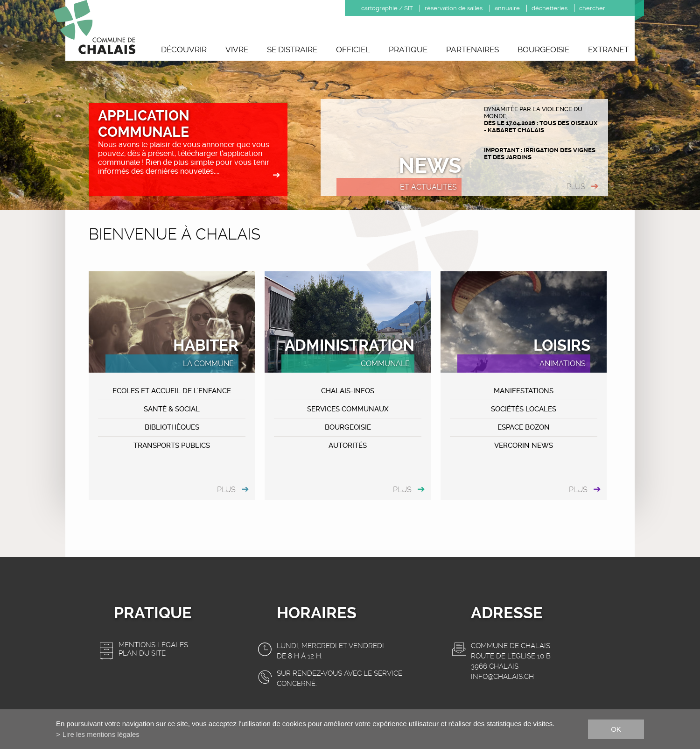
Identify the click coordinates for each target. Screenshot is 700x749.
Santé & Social (172, 409)
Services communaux (348, 409)
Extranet (608, 49)
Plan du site (142, 653)
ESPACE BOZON (524, 427)
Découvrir (184, 49)
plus (576, 187)
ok (616, 729)
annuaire (507, 8)
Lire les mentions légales (101, 734)
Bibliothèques (172, 427)
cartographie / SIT (387, 8)
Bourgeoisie (543, 49)
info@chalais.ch (502, 677)
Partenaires (472, 49)
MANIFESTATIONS (524, 391)
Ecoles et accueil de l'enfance (172, 391)
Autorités (348, 445)
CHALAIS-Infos (348, 391)
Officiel (353, 49)
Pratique (408, 49)
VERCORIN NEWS (524, 445)
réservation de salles (454, 8)
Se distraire (292, 49)
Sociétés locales (524, 409)
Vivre (237, 49)
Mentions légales (153, 645)
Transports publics (172, 445)
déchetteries (549, 8)
